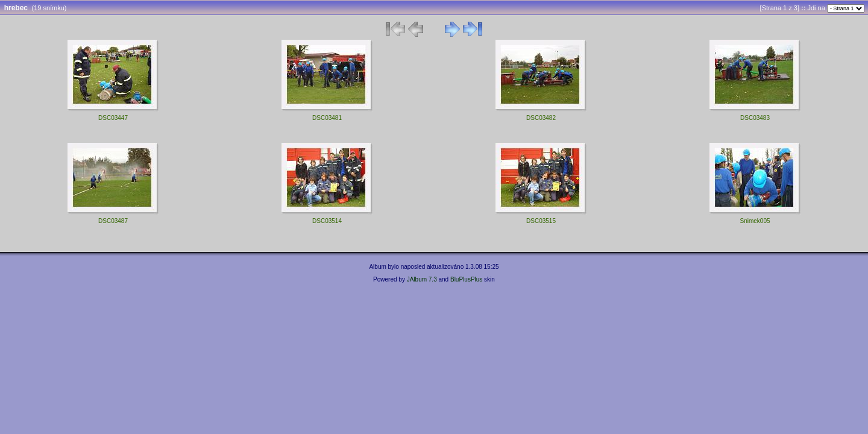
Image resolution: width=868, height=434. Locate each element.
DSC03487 (113, 221)
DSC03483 (755, 118)
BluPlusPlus (466, 279)
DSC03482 (541, 118)
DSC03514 (327, 221)
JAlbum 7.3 (422, 279)
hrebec (16, 8)
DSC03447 (113, 118)
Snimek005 (755, 221)
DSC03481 (327, 118)
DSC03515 (541, 221)
